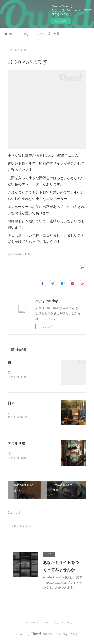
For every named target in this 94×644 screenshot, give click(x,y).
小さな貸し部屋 (49, 34)
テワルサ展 (16, 444)
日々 (11, 403)
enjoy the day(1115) (19, 255)
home (9, 34)
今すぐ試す (61, 21)
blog (25, 34)
